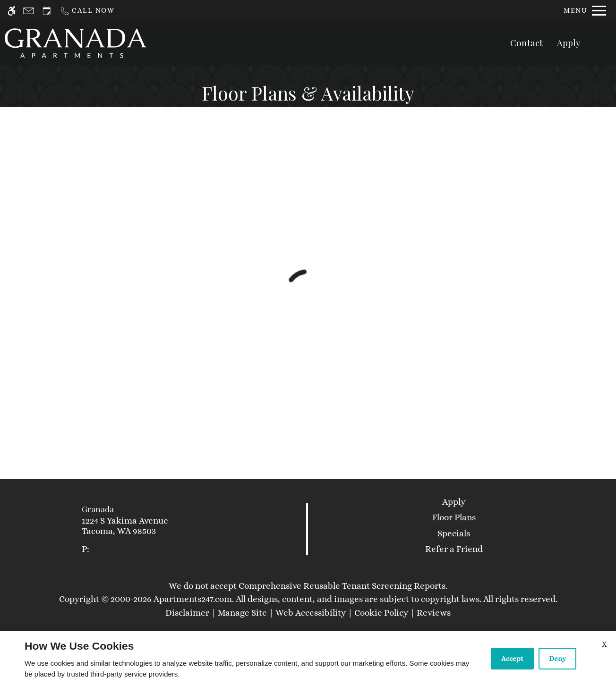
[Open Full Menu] (585, 11)
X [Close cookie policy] (604, 644)
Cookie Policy (381, 613)
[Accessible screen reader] (12, 11)
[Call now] (87, 11)
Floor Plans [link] (454, 517)
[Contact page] (29, 11)
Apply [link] (454, 502)
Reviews (434, 613)
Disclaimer (187, 613)
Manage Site (242, 613)
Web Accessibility (311, 613)
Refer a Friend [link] (454, 549)
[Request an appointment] (47, 11)
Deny (557, 659)
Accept (512, 659)
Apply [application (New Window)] (569, 43)
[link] (154, 526)
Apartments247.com (193, 599)
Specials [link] (454, 533)
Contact (526, 43)
